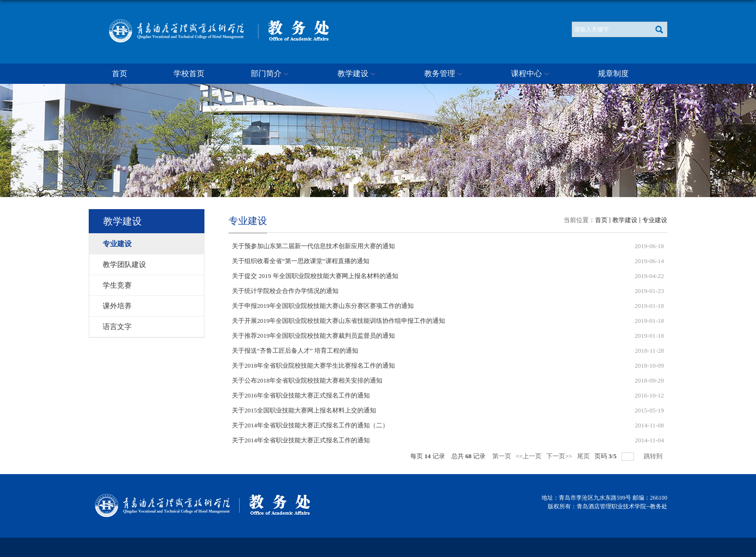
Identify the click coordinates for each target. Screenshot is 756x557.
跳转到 (654, 456)
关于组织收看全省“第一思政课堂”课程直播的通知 (301, 261)
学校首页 (189, 73)
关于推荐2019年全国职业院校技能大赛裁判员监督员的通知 (313, 336)
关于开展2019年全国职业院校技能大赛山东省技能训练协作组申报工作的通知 (338, 321)
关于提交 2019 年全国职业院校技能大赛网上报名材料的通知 (315, 276)
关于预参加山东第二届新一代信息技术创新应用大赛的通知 (313, 246)
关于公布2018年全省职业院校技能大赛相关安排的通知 (307, 380)
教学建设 (358, 74)
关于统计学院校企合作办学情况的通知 (285, 291)
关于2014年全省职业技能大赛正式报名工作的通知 (301, 440)
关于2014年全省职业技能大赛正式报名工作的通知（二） (310, 425)
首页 (120, 73)
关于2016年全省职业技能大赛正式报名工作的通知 (301, 395)
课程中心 (531, 74)
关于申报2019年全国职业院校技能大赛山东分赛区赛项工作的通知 (323, 306)
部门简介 (271, 74)
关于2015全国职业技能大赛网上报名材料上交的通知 (304, 410)
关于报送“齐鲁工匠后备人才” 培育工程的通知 (295, 351)
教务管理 (445, 74)
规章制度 (613, 73)
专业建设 (655, 220)
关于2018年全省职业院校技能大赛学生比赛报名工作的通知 (313, 365)
